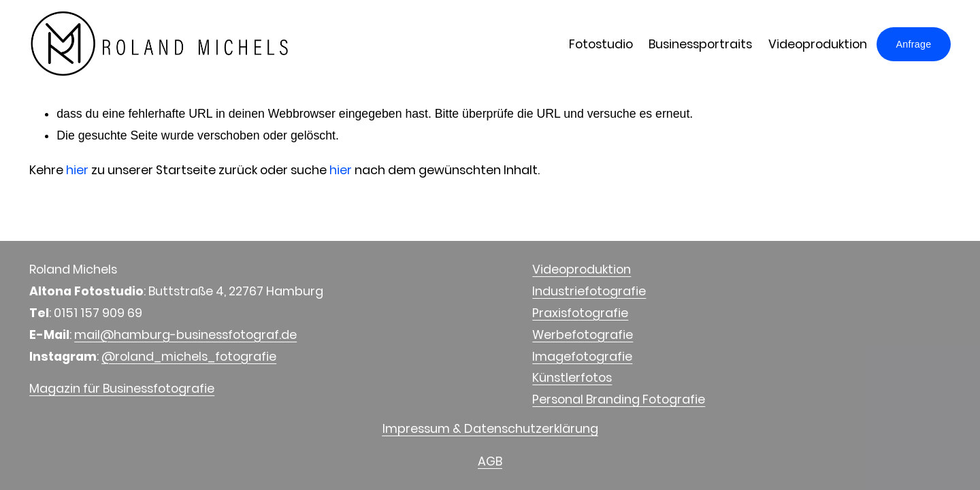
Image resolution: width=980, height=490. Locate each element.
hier (77, 170)
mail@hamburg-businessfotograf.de (185, 334)
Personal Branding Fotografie (619, 399)
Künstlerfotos (572, 377)
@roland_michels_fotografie (189, 356)
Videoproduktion (817, 44)
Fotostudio (601, 44)
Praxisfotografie (580, 313)
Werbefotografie (583, 334)
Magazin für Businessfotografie (122, 388)
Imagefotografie (582, 356)
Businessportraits (700, 44)
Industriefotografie (589, 291)
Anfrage (913, 44)
